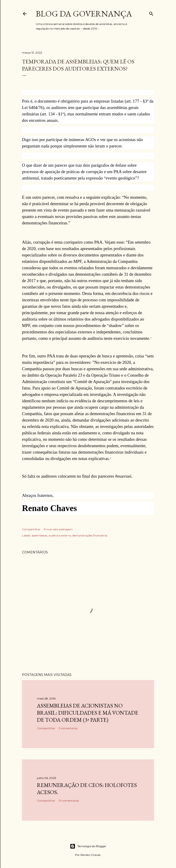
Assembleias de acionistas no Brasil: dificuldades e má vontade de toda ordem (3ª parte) (88, 713)
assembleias (39, 535)
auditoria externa (60, 535)
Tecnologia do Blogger (88, 846)
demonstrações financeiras (90, 535)
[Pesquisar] (151, 13)
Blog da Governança (84, 14)
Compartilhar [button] (31, 529)
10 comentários (69, 801)
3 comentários (68, 728)
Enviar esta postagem (58, 529)
